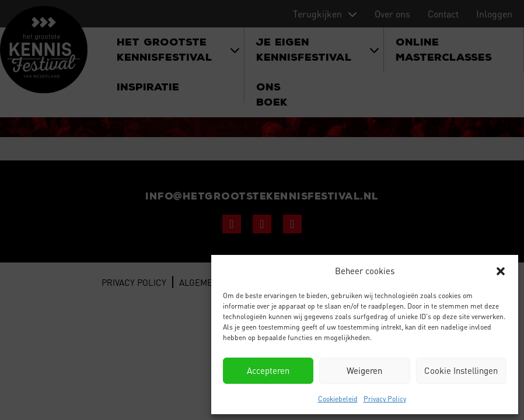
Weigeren (364, 370)
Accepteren (268, 370)
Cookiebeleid (338, 399)
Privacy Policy (385, 399)
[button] (501, 271)
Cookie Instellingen (461, 370)
